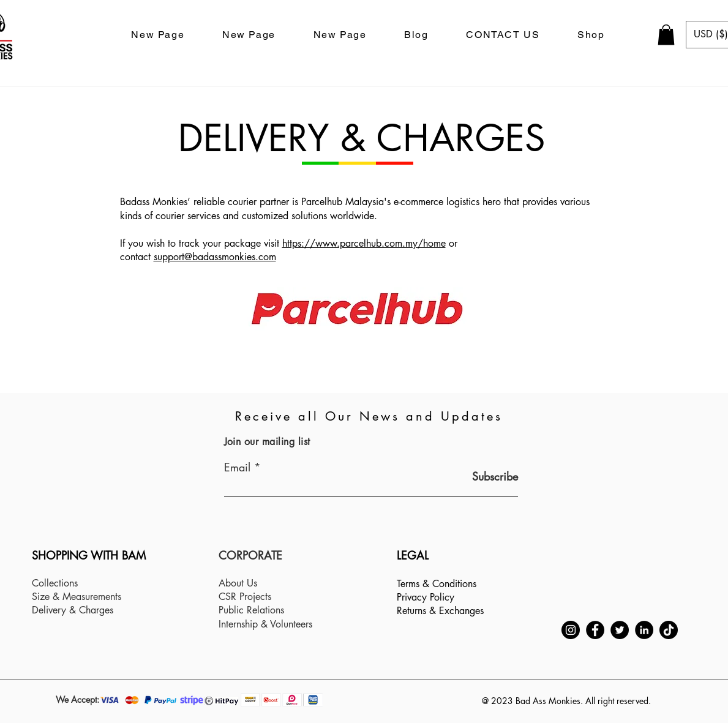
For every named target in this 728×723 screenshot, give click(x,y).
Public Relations (251, 610)
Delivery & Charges (73, 610)
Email (237, 467)
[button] (666, 35)
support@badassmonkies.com (215, 257)
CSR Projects (245, 597)
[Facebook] (595, 630)
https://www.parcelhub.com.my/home (364, 243)
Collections (55, 583)
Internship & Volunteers (265, 624)
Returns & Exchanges (440, 611)
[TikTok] (669, 630)
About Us (238, 583)
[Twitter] (620, 630)
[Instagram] (571, 630)
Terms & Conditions (437, 584)
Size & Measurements (77, 597)
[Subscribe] (487, 477)
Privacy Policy (426, 597)
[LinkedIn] (644, 630)
